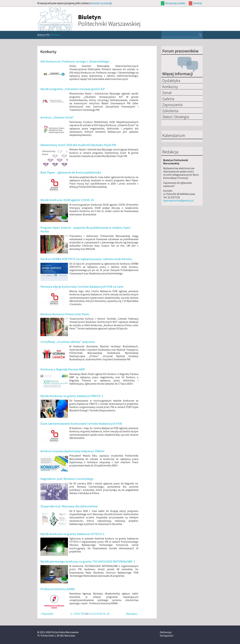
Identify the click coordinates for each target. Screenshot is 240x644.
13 (95, 614)
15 (101, 614)
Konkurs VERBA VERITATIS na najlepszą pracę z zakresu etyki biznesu (86, 259)
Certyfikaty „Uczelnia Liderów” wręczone (68, 342)
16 (104, 614)
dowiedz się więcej (101, 3)
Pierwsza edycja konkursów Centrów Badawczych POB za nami (82, 287)
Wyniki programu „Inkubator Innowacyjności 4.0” (73, 89)
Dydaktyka (171, 80)
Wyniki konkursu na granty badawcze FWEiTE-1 (72, 396)
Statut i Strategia (176, 117)
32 (108, 614)
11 (89, 614)
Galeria (168, 99)
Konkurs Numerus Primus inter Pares (65, 314)
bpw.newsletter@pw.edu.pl (178, 201)
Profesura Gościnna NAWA (58, 589)
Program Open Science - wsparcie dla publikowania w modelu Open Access (85, 229)
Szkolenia (170, 111)
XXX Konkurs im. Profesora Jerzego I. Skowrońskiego (75, 61)
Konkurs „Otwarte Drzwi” (57, 117)
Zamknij (197, 3)
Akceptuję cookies (175, 3)
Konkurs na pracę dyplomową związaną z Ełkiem (72, 451)
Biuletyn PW (43, 35)
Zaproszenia (172, 105)
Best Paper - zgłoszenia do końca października (71, 172)
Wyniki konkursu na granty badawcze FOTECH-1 (72, 534)
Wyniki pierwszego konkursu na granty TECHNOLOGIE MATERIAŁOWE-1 (88, 561)
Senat (167, 92)
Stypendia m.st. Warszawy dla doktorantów (69, 506)
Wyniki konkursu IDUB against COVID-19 (67, 200)
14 (98, 614)
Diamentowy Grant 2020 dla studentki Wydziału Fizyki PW (78, 145)
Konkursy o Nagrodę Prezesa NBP (63, 369)
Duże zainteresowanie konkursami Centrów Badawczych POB (81, 424)
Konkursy (170, 87)
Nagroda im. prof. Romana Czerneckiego (67, 479)
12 (92, 614)
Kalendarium (174, 136)
